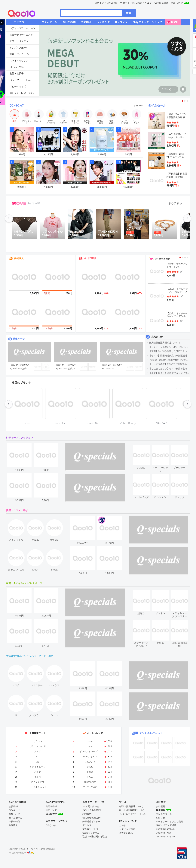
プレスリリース (164, 814)
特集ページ (19, 339)
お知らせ (157, 337)
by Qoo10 (34, 203)
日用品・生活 (17, 67)
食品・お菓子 (17, 73)
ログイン (99, 3)
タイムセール (157, 105)
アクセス (87, 825)
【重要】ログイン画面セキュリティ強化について (169, 373)
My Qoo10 (112, 3)
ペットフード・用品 (20, 80)
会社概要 (161, 806)
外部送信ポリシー (91, 822)
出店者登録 (51, 806)
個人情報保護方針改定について (165, 343)
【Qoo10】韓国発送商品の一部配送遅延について (169, 356)
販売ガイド (51, 810)
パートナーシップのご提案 (170, 822)
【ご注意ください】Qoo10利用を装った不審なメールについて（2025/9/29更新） (169, 369)
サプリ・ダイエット (20, 41)
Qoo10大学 (177, 3)
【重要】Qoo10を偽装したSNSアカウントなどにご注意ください (169, 351)
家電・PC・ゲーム (19, 54)
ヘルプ (148, 3)
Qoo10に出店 (162, 3)
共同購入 (19, 258)
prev (9, 218)
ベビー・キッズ (18, 86)
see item (144, 447)
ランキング (17, 105)
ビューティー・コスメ (21, 35)
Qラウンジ (51, 825)
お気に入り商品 (127, 829)
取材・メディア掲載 (166, 825)
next (187, 218)
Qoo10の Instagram (166, 837)
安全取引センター (91, 829)
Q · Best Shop (162, 259)
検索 (129, 13)
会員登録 (13, 806)
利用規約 (87, 814)
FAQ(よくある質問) (92, 810)
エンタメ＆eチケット (151, 733)
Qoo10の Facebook (165, 829)
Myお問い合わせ (91, 806)
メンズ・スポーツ (19, 48)
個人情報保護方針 (91, 818)
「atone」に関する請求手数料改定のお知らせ (169, 360)
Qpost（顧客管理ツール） (132, 810)
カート (127, 3)
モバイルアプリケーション (133, 814)
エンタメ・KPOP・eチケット (24, 93)
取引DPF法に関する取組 (95, 837)
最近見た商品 (126, 833)
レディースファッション (22, 28)
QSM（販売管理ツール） (132, 806)
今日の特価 (90, 258)
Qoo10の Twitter (164, 833)
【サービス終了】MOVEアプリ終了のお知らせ (169, 364)
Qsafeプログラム (91, 833)
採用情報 (161, 810)
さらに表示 (138, 105)
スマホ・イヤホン (19, 60)
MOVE (19, 203)
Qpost (139, 3)
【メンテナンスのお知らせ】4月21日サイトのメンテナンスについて (169, 347)
